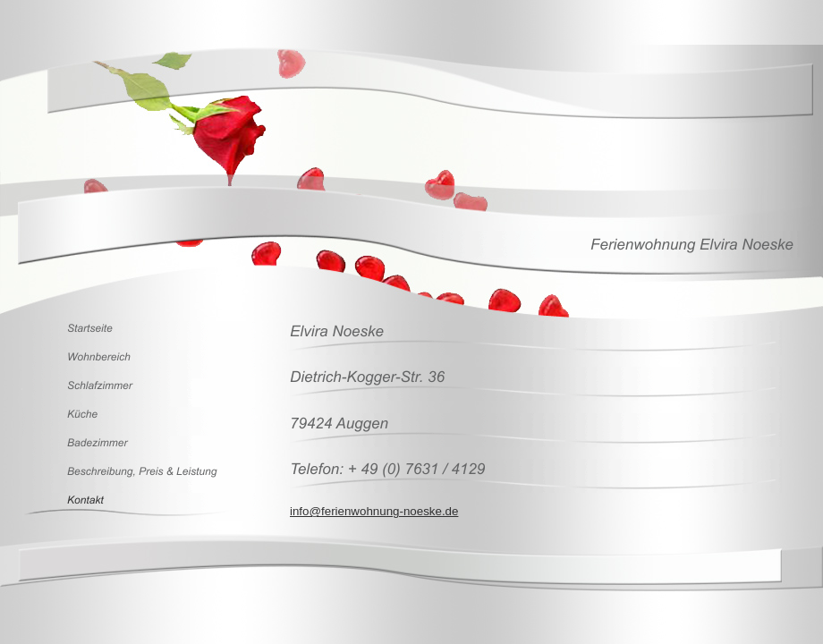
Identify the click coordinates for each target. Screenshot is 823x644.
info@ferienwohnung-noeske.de (374, 511)
